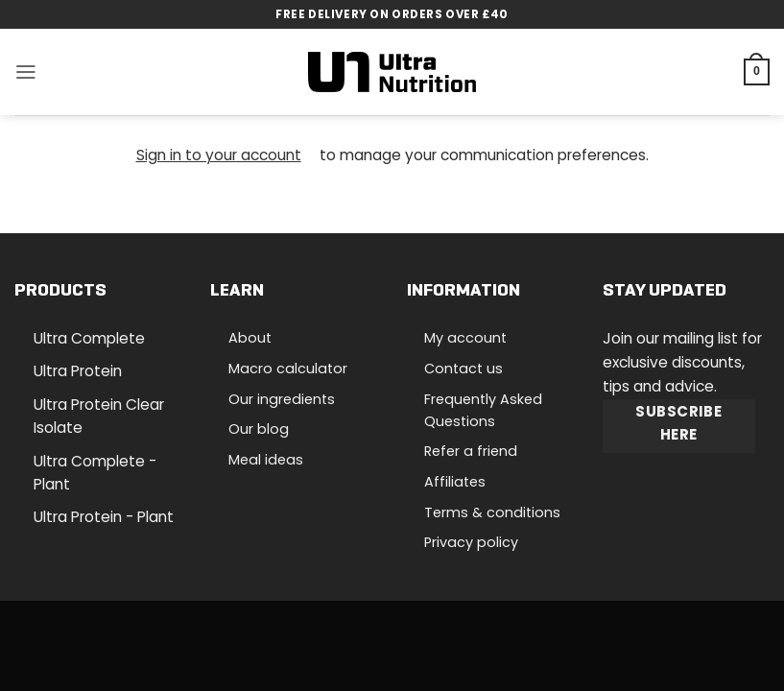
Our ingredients (282, 399)
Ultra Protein (78, 371)
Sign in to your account (219, 155)
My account (465, 338)
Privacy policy (471, 542)
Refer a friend (471, 451)
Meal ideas (266, 460)
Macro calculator (288, 369)
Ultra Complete (89, 338)
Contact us (463, 369)
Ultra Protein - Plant (104, 517)
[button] (26, 72)
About (250, 338)
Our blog (259, 429)
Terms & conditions (492, 512)
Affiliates (455, 482)
